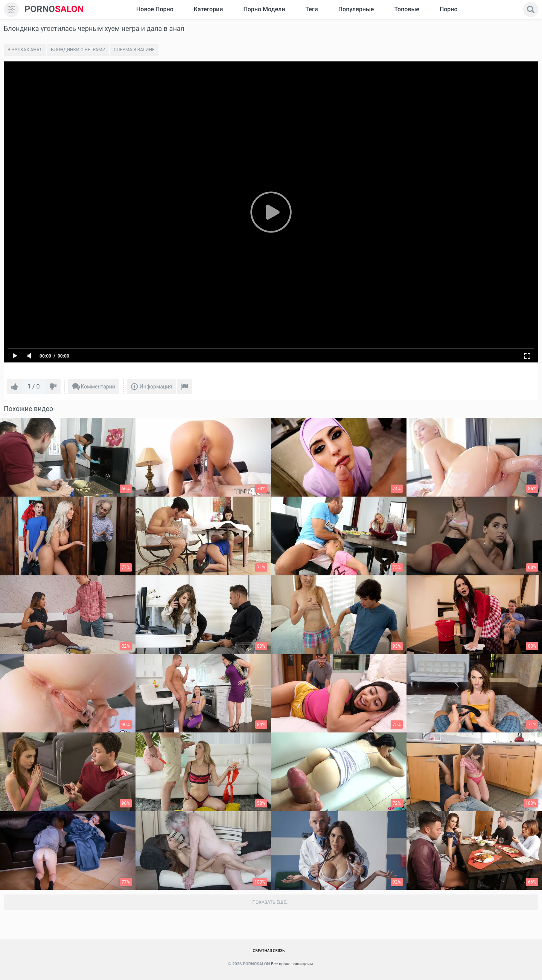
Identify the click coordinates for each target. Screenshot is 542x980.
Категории (209, 9)
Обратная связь (269, 951)
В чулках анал (25, 50)
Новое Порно (155, 9)
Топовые (406, 9)
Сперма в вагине (134, 50)
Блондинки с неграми (78, 50)
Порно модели (264, 9)
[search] (531, 9)
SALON (54, 9)
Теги (311, 9)
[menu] (11, 9)
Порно (449, 9)
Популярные (356, 9)
